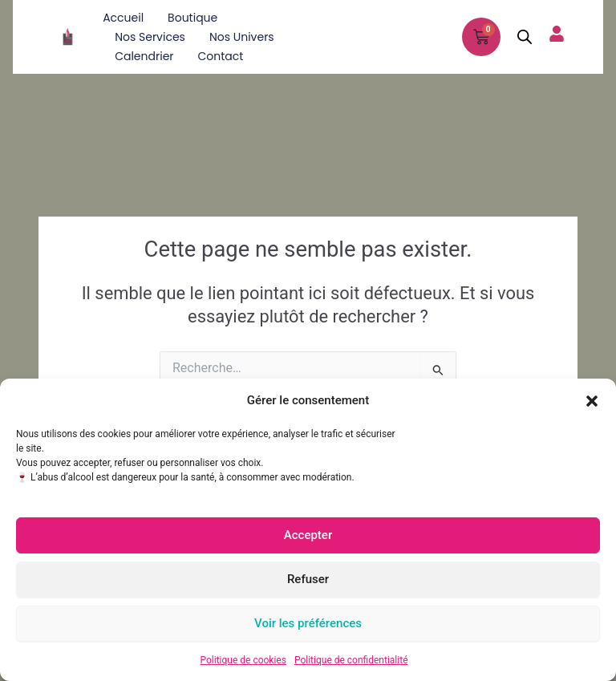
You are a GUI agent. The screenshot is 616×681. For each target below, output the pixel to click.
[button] (592, 401)
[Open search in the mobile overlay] (525, 37)
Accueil (123, 18)
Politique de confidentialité (351, 660)
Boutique (192, 18)
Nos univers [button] (242, 37)
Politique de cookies (243, 660)
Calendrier (144, 56)
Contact (221, 56)
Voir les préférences (308, 623)
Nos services (150, 37)
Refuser (308, 579)
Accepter (308, 535)
